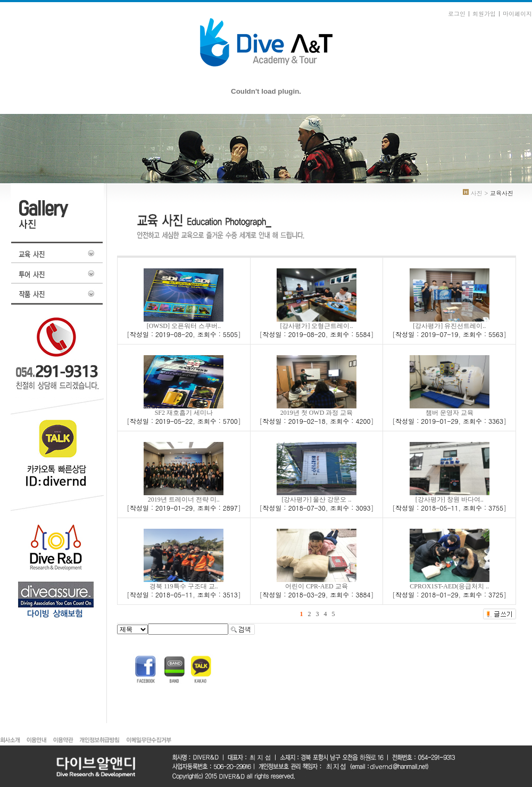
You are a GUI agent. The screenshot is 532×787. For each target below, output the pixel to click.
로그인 (457, 14)
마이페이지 (517, 14)
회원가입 (484, 14)
